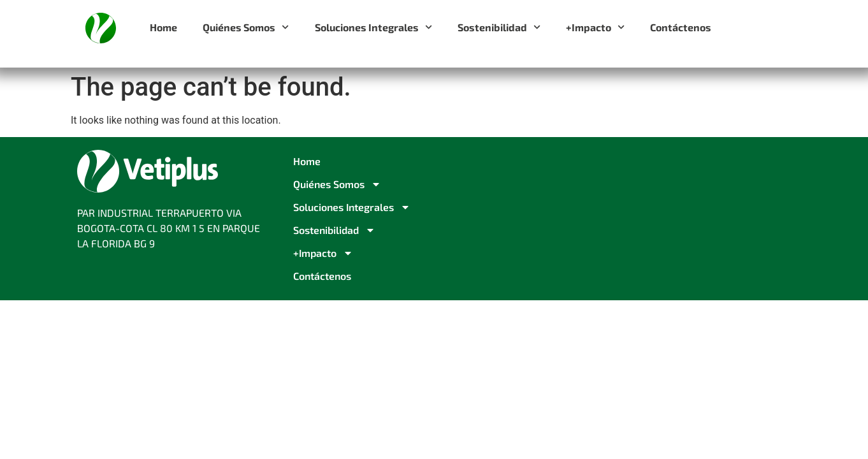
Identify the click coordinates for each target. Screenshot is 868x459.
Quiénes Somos (246, 27)
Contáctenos (681, 27)
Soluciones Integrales (373, 27)
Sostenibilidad (499, 27)
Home (163, 27)
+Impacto (595, 27)
